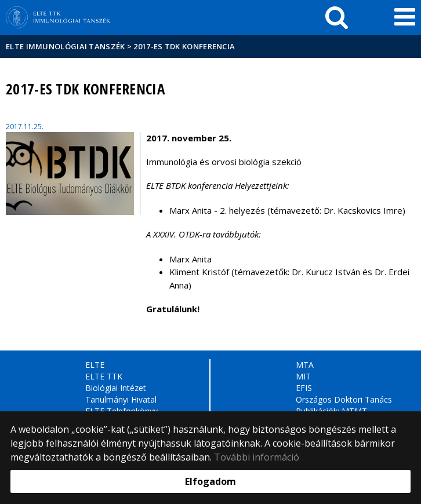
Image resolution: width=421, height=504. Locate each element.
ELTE (95, 365)
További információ (257, 457)
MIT (303, 376)
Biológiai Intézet (116, 388)
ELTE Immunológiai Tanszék (66, 46)
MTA (305, 365)
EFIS (304, 388)
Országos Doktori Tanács (344, 399)
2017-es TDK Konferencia (184, 46)
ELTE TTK (104, 376)
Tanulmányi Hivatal (121, 399)
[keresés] (337, 17)
